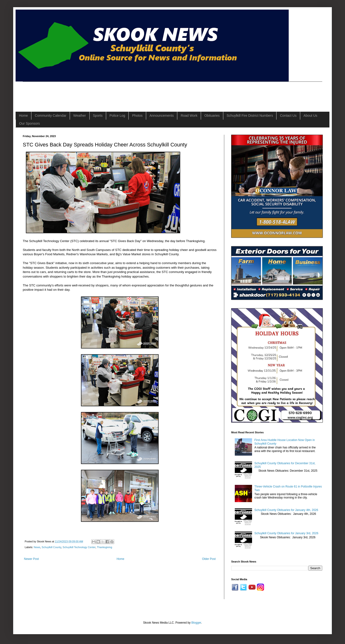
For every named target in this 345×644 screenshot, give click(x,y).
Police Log (117, 116)
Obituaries (212, 116)
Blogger (196, 623)
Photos (137, 116)
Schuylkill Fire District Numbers (250, 116)
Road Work (189, 116)
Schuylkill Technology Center (79, 547)
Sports (98, 116)
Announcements (162, 116)
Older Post (209, 559)
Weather (80, 116)
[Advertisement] (110, 93)
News (37, 547)
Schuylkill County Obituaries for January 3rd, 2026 (286, 533)
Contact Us (288, 116)
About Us (310, 116)
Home (23, 116)
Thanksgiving (104, 547)
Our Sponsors (29, 123)
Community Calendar (51, 116)
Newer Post (31, 559)
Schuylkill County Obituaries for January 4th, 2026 (286, 510)
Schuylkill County (51, 547)
